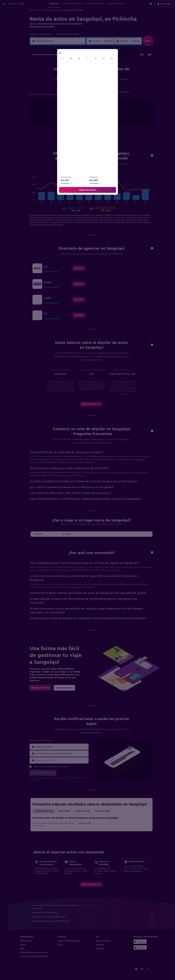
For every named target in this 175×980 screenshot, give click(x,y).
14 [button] (72, 75)
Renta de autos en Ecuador (53, 10)
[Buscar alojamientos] (4, 16)
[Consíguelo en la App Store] (140, 947)
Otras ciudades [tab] (64, 811)
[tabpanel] (92, 115)
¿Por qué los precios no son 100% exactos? (93, 921)
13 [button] (66, 75)
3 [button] (49, 70)
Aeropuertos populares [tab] (44, 811)
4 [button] (54, 70)
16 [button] (84, 75)
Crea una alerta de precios (134, 869)
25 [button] (54, 87)
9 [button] (84, 70)
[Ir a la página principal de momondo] (17, 4)
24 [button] (48, 87)
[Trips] (4, 28)
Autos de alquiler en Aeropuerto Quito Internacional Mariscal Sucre (53, 824)
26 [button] (60, 87)
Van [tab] (111, 173)
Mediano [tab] (85, 173)
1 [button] (78, 64)
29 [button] (78, 87)
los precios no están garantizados (88, 905)
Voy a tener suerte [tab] (103, 811)
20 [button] (66, 81)
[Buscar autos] (4, 21)
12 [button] (60, 75)
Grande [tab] (96, 173)
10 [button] (48, 75)
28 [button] (72, 87)
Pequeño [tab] (74, 173)
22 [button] (78, 81)
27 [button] (66, 87)
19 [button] (60, 81)
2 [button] (84, 64)
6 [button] (66, 70)
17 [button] (48, 81)
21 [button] (72, 81)
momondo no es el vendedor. (93, 912)
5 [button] (60, 70)
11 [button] (54, 75)
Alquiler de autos (35, 10)
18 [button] (54, 81)
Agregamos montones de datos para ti (93, 917)
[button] (4, 4)
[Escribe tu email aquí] (62, 760)
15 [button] (78, 75)
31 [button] (49, 93)
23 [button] (83, 81)
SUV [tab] (104, 173)
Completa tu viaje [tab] (83, 811)
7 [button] (72, 70)
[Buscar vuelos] (4, 11)
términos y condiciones (69, 778)
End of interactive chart (65, 120)
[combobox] (42, 34)
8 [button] (78, 70)
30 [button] (84, 87)
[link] (79, 268)
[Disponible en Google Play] (140, 942)
